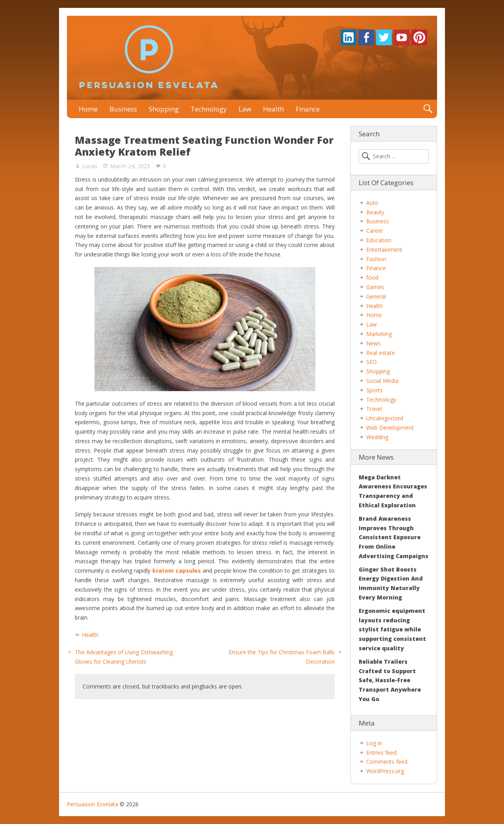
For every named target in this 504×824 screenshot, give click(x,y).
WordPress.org (385, 771)
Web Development (390, 428)
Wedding (377, 437)
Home (88, 109)
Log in (374, 743)
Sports (374, 390)
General (376, 296)
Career (375, 231)
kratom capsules (177, 571)
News (373, 343)
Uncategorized (385, 418)
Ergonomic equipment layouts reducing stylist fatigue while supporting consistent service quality (392, 629)
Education (379, 240)
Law (245, 109)
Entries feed (381, 753)
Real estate (381, 353)
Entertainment (384, 250)
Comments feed (387, 762)
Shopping (164, 109)
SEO (372, 362)
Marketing (379, 334)
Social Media (382, 381)
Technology (209, 109)
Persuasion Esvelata (93, 804)
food (372, 277)
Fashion (376, 259)
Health (273, 109)
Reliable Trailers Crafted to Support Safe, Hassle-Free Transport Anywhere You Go (390, 680)
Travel (374, 409)
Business (123, 109)
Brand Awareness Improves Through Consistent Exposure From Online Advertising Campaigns (394, 537)
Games (375, 287)
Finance (308, 109)
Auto (372, 203)
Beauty (375, 212)
